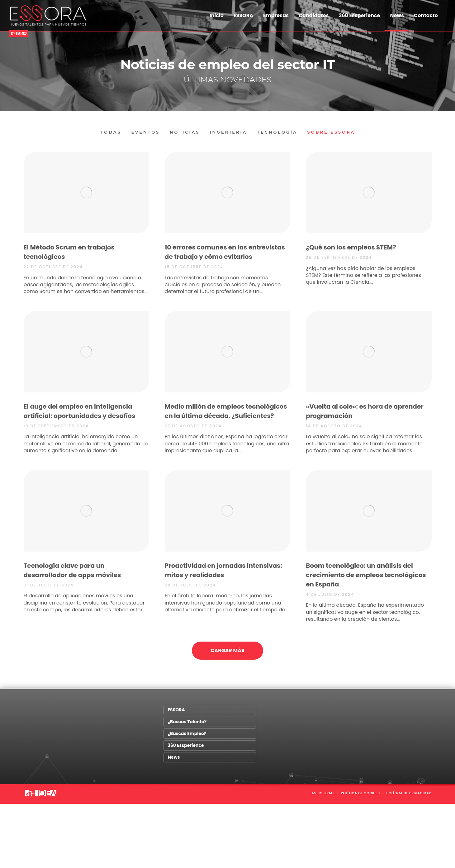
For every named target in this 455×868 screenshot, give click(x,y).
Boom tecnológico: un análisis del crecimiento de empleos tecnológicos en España (366, 575)
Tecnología (277, 132)
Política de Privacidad (409, 793)
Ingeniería (228, 132)
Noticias (185, 132)
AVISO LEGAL (323, 793)
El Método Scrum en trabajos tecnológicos (69, 252)
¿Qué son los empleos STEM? (351, 247)
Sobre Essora (331, 132)
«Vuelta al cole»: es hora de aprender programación (365, 411)
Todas (111, 132)
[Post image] (86, 192)
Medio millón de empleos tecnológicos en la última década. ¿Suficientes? (226, 411)
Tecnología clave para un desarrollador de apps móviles (72, 570)
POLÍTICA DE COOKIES (360, 793)
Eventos (145, 132)
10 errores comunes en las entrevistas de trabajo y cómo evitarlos (225, 252)
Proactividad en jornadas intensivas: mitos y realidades (223, 570)
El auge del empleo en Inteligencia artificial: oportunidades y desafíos (80, 411)
